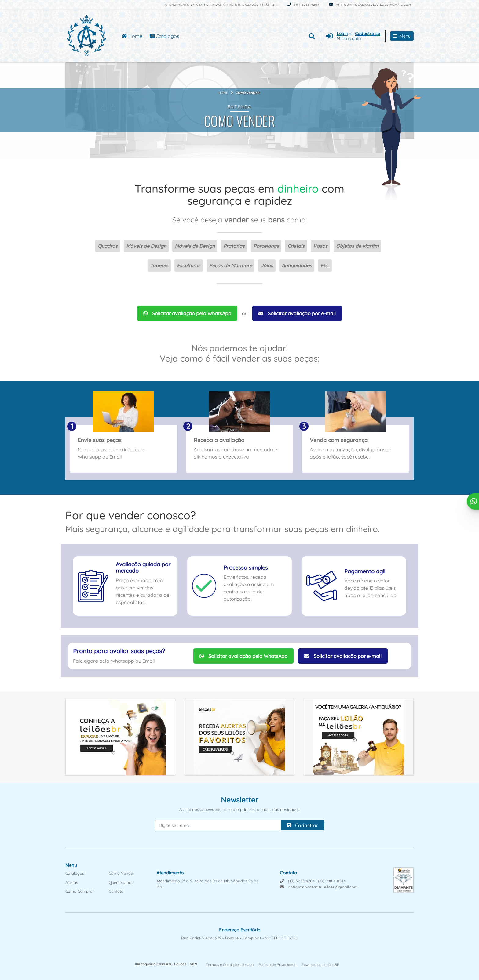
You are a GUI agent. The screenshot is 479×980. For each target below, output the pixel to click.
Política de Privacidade (278, 965)
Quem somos (121, 882)
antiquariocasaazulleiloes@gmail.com (370, 5)
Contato (116, 891)
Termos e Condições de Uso (230, 965)
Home (132, 36)
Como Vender (122, 873)
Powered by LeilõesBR (320, 965)
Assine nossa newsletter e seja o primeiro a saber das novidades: (240, 809)
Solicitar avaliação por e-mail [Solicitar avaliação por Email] (297, 313)
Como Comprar (80, 891)
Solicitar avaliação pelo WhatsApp (187, 313)
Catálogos (165, 36)
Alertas (72, 882)
